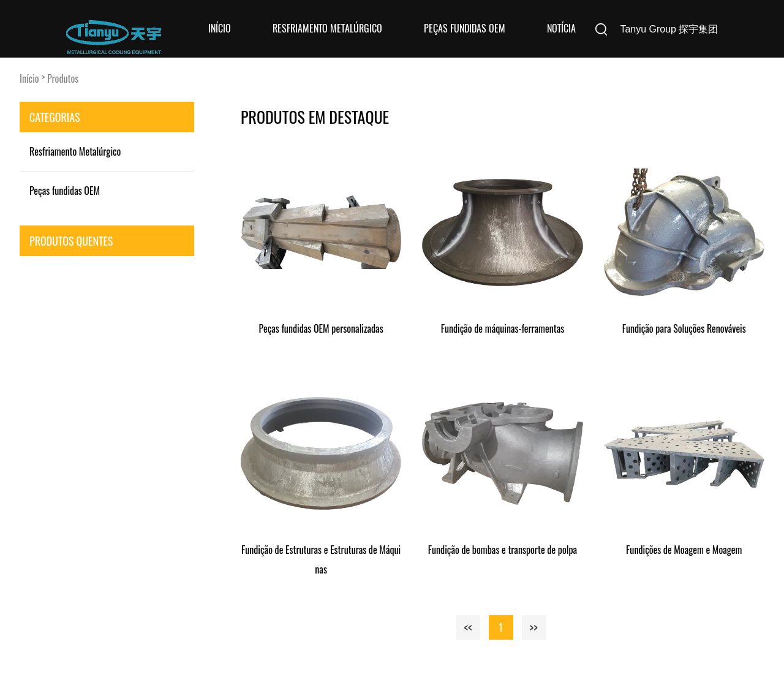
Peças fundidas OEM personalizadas (321, 328)
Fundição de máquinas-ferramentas (503, 328)
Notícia (561, 28)
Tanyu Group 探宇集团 (669, 29)
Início (220, 28)
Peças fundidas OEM (465, 28)
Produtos (63, 78)
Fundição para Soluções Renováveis (684, 328)
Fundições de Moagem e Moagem (684, 550)
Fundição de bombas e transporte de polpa (503, 550)
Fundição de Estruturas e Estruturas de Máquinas (321, 559)
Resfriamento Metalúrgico (327, 28)
